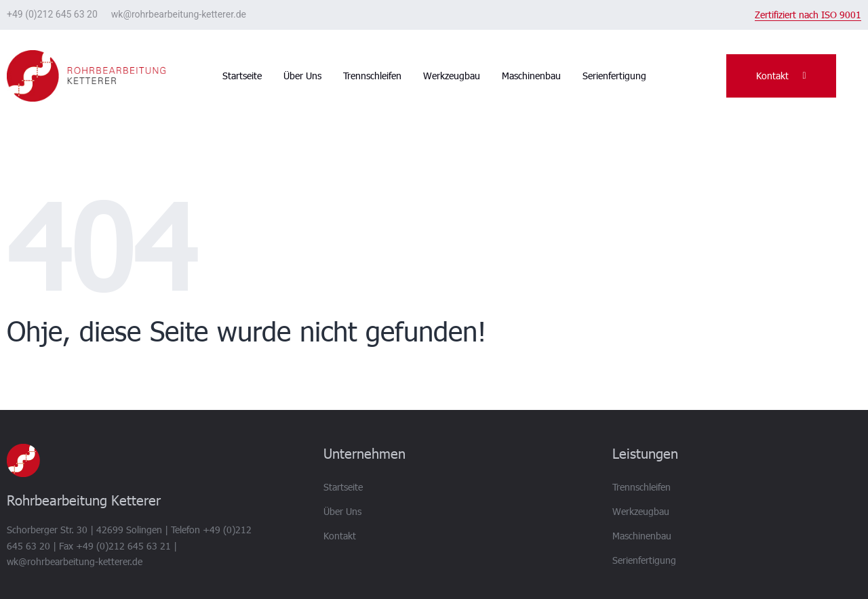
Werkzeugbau (452, 76)
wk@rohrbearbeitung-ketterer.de (179, 14)
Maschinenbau (531, 76)
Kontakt (340, 536)
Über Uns (302, 76)
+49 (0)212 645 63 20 (52, 14)
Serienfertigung (614, 76)
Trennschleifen (372, 76)
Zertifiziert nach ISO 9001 (808, 15)
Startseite (242, 76)
